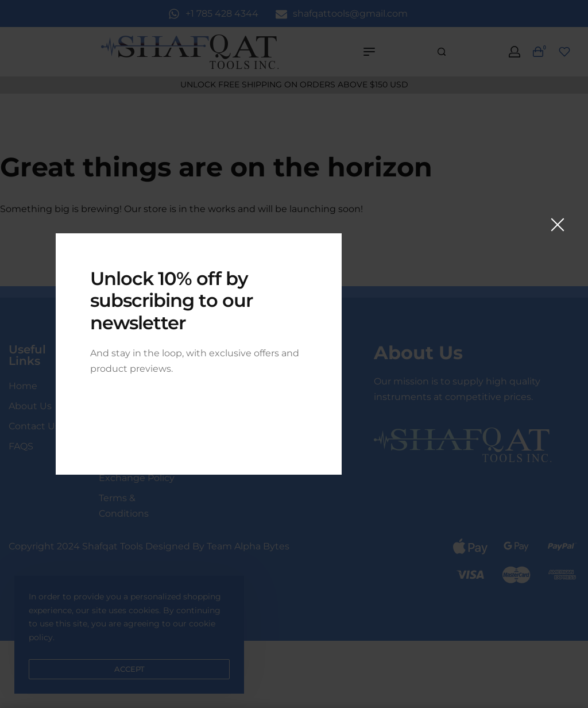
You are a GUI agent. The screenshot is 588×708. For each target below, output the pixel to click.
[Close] (558, 225)
